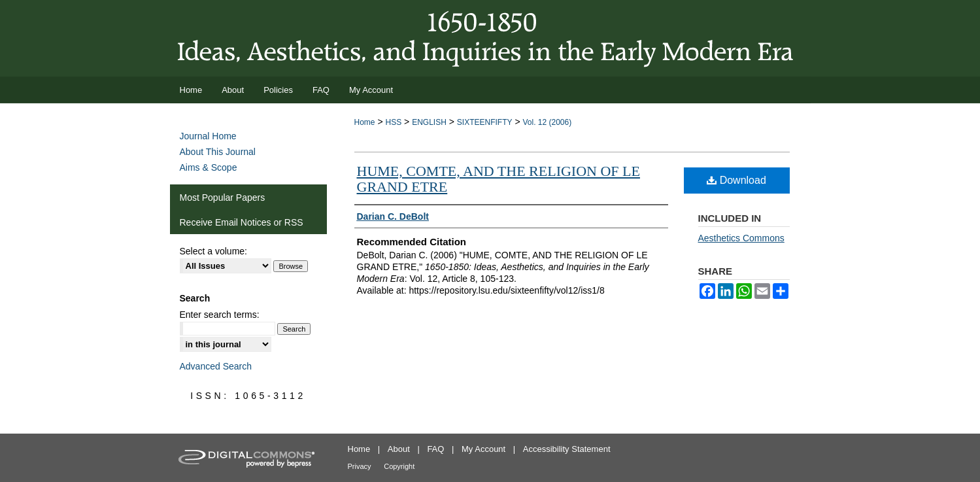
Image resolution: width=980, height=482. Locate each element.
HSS (393, 122)
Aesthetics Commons (741, 238)
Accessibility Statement (567, 449)
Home (365, 122)
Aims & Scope (209, 167)
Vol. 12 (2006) (547, 122)
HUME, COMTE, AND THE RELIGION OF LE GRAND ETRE (498, 179)
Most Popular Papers (223, 198)
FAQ (435, 449)
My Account (483, 449)
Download (736, 180)
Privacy (360, 466)
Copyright (399, 466)
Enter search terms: (220, 315)
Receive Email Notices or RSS (242, 222)
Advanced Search (216, 366)
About (399, 449)
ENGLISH (429, 122)
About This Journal (218, 152)
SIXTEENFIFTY (485, 122)
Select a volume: (214, 251)
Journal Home (208, 136)
